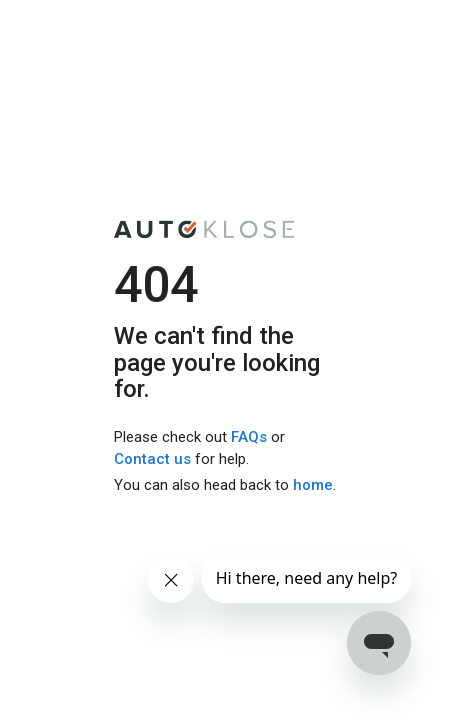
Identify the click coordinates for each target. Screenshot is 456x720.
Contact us (152, 459)
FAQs (249, 438)
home (313, 485)
